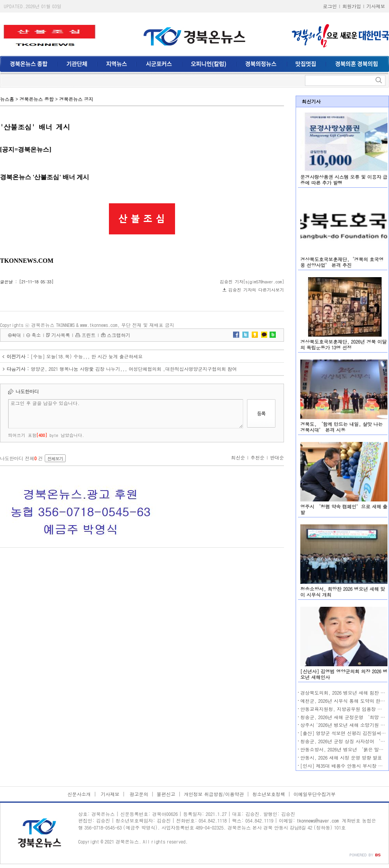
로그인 (330, 6)
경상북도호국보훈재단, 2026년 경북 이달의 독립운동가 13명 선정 (343, 344)
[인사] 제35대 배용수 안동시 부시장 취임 (344, 766)
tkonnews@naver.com (318, 820)
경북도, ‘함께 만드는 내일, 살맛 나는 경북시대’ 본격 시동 (342, 427)
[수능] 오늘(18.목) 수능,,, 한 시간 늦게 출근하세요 (87, 356)
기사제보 (376, 6)
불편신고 (166, 794)
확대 (16, 335)
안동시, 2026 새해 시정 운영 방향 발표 (341, 757)
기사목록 (61, 335)
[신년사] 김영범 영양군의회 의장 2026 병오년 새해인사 (344, 674)
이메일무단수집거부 (315, 794)
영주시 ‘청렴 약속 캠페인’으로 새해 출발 (344, 509)
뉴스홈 (7, 99)
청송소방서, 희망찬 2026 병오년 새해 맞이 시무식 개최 (343, 592)
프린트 (89, 335)
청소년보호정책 (269, 794)
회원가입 (352, 6)
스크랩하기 (119, 335)
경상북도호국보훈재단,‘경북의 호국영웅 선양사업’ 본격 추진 (342, 262)
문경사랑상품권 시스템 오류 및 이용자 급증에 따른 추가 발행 (344, 180)
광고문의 (138, 794)
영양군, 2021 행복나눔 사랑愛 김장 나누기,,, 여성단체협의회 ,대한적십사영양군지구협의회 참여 (134, 369)
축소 (36, 335)
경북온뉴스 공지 (76, 99)
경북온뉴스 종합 (37, 99)
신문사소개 (79, 794)
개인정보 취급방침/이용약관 (214, 794)
